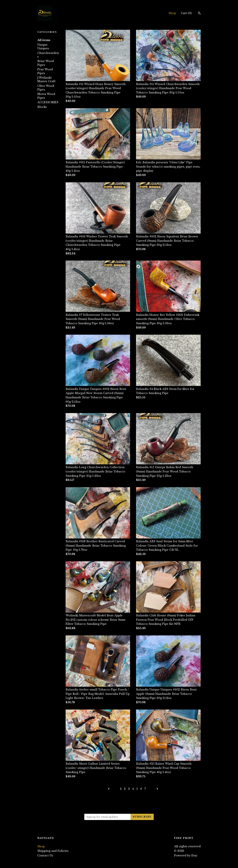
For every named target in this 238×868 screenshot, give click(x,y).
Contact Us (45, 855)
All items (44, 40)
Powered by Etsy (186, 855)
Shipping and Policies (53, 851)
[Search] (199, 14)
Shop (172, 13)
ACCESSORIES (48, 102)
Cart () (186, 13)
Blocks (42, 107)
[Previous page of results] (109, 789)
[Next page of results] (157, 789)
